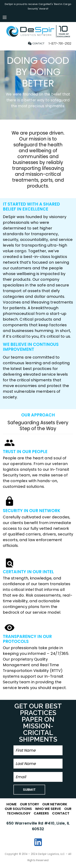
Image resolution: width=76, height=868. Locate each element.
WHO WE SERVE (48, 809)
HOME (12, 804)
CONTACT (61, 813)
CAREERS (41, 813)
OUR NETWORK (55, 804)
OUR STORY (29, 804)
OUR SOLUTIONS (18, 809)
